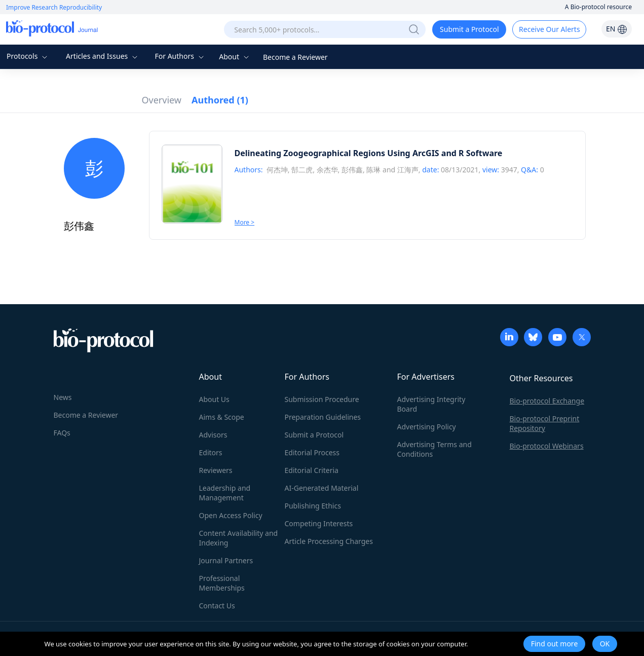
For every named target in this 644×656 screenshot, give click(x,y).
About (235, 57)
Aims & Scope (222, 417)
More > (245, 222)
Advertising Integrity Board (431, 404)
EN (617, 29)
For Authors (180, 56)
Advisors (213, 435)
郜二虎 (302, 170)
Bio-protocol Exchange (547, 401)
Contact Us (217, 606)
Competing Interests (319, 523)
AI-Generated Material (322, 488)
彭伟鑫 (352, 170)
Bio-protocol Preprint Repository (545, 423)
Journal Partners (226, 560)
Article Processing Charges (329, 541)
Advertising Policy (427, 427)
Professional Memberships (222, 583)
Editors (211, 452)
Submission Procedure (322, 399)
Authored (220, 100)
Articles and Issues (103, 56)
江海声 (408, 170)
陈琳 (373, 170)
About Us (214, 399)
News (63, 397)
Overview (162, 100)
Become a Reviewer (295, 57)
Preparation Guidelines (323, 417)
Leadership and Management (225, 493)
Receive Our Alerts (549, 29)
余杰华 (327, 170)
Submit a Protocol (469, 29)
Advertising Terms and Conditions (434, 449)
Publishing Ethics (313, 506)
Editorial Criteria (312, 470)
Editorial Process (312, 452)
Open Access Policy (231, 515)
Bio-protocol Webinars (547, 446)
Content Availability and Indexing (239, 538)
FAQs (62, 433)
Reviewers (216, 470)
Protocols (28, 56)
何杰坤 (277, 170)
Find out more (555, 644)
